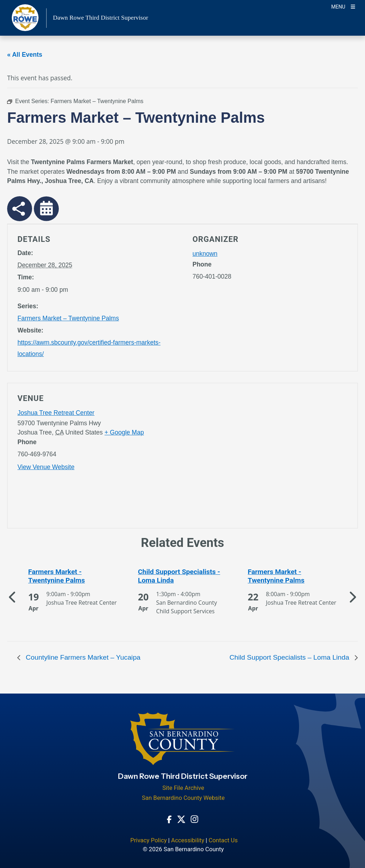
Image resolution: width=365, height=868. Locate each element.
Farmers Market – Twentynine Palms (68, 318)
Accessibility (188, 840)
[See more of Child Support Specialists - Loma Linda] (182, 576)
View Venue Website (46, 467)
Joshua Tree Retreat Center (56, 413)
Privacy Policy (148, 840)
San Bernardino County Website (183, 798)
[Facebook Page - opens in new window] (169, 819)
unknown (205, 254)
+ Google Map (124, 432)
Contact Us (223, 840)
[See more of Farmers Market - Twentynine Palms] (73, 576)
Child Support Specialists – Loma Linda (290, 657)
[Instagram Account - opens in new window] (194, 819)
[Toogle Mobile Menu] (343, 6)
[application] (270, 457)
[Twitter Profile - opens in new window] (181, 819)
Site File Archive (183, 788)
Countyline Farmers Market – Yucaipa (82, 657)
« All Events (25, 55)
